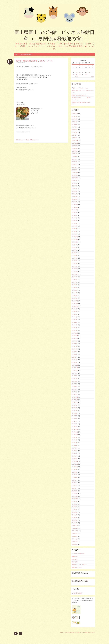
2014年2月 (74, 392)
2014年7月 (74, 378)
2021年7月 (74, 154)
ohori (24, 63)
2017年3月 (74, 293)
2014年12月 (75, 365)
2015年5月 (74, 352)
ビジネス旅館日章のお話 (78, 554)
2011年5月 (74, 480)
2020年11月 (75, 175)
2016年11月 (75, 304)
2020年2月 (74, 199)
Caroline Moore (91, 632)
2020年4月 (74, 194)
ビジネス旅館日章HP (77, 593)
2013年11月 (75, 400)
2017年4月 (74, 290)
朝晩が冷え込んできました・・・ (80, 95)
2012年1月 (74, 459)
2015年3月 (74, 357)
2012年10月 (75, 435)
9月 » (93, 76)
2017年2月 (74, 296)
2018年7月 (74, 250)
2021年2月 (74, 167)
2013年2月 (74, 424)
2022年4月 (74, 130)
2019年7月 (74, 218)
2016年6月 (74, 317)
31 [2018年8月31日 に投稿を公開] (86, 74)
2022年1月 (74, 138)
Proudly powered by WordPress (68, 632)
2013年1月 (74, 427)
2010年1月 (74, 523)
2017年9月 (74, 277)
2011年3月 (74, 485)
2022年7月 (74, 122)
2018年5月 (74, 255)
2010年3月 (74, 518)
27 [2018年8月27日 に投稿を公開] (73, 74)
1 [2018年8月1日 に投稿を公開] (80, 66)
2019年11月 (75, 207)
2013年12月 (75, 397)
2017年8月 (74, 280)
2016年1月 (74, 330)
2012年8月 (74, 440)
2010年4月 (74, 515)
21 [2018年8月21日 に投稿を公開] (76, 72)
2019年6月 (74, 221)
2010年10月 (75, 499)
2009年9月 (75, 534)
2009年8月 (75, 536)
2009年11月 (75, 528)
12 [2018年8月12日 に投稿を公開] (92, 68)
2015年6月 (74, 349)
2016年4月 (74, 322)
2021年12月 (75, 140)
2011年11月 (75, 464)
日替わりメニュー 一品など (22, 140)
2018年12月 (75, 237)
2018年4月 (74, 258)
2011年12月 (75, 461)
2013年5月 (74, 416)
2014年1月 (74, 395)
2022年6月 (74, 124)
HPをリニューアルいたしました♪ (80, 88)
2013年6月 (74, 413)
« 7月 (76, 76)
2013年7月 (74, 411)
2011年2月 (74, 488)
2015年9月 (74, 341)
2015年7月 (74, 346)
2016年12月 (75, 301)
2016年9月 (74, 309)
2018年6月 (74, 253)
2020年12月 (75, 173)
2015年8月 (74, 344)
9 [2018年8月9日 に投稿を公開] (83, 68)
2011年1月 (74, 491)
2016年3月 (74, 325)
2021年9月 (74, 148)
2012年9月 (74, 437)
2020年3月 (74, 197)
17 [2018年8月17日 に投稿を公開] (86, 70)
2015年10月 (75, 338)
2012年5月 (74, 448)
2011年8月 (74, 472)
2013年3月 (74, 421)
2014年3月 (74, 389)
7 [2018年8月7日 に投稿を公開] (76, 68)
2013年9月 (74, 405)
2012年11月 (75, 432)
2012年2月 (74, 456)
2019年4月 (74, 226)
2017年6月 (74, 285)
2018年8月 (74, 247)
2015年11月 (75, 336)
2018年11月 (75, 239)
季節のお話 (75, 559)
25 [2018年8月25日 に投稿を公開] (89, 72)
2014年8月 (74, 376)
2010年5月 (74, 512)
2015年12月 (75, 333)
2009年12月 (75, 526)
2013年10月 (75, 403)
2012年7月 (74, 443)
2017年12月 (75, 269)
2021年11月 (75, 143)
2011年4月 (74, 483)
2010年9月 (74, 502)
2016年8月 (74, 312)
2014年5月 (74, 384)
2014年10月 (75, 370)
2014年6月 (74, 381)
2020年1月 (74, 202)
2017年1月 (74, 298)
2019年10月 (75, 210)
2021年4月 (74, 162)
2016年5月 (74, 320)
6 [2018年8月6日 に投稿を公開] (73, 68)
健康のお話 (75, 556)
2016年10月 (75, 306)
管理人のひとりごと (34, 140)
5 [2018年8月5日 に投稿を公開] (92, 66)
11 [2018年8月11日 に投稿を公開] (89, 68)
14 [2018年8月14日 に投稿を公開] (76, 70)
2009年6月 (75, 542)
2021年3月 (74, 164)
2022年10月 (75, 114)
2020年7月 (74, 186)
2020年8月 (74, 183)
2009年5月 (74, 544)
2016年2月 (74, 328)
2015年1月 (74, 362)
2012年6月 (74, 445)
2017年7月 (74, 282)
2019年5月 (74, 223)
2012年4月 (74, 451)
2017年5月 (74, 288)
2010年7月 (74, 507)
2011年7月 (74, 475)
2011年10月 (75, 467)
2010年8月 (74, 504)
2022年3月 (74, 132)
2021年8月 (74, 151)
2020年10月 (75, 178)
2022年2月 (74, 135)
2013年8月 (74, 408)
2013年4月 (74, 419)
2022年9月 (74, 116)
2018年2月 (74, 263)
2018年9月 (74, 245)
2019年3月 (74, 229)
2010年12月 (75, 493)
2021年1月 (74, 170)
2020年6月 (74, 189)
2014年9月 (74, 373)
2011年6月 (74, 477)
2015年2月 (74, 360)
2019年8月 (74, 215)
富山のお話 (75, 562)
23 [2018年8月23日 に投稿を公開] (83, 72)
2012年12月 (75, 429)
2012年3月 (74, 453)
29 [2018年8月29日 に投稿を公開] (80, 74)
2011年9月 (74, 469)
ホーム (16, 54)
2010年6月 (74, 510)
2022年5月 (74, 127)
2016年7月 (74, 314)
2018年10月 (75, 242)
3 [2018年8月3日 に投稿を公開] (86, 66)
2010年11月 (75, 496)
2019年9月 (74, 213)
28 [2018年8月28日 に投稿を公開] (76, 74)
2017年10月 (75, 274)
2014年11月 (75, 368)
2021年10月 (75, 146)
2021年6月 (74, 156)
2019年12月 (75, 205)
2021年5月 (74, 159)
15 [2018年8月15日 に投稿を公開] (80, 70)
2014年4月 (74, 386)
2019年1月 (74, 234)
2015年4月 (74, 354)
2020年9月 (74, 181)
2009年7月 (75, 539)
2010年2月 (74, 520)
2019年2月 (74, 231)
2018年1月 (74, 266)
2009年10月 (75, 531)
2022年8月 (74, 119)
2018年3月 (74, 261)
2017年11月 (75, 271)
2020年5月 (74, 191)
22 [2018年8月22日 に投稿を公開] (80, 72)
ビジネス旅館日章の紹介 (25, 54)
